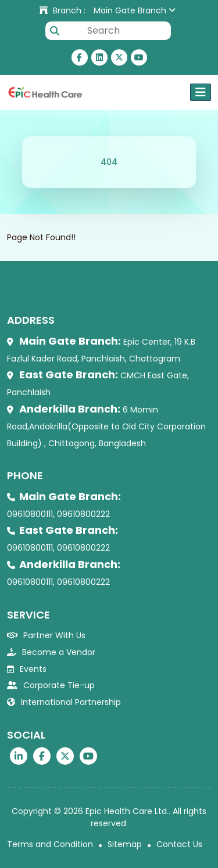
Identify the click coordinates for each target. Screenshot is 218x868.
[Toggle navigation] (201, 92)
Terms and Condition (50, 844)
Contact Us (179, 844)
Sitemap (125, 844)
